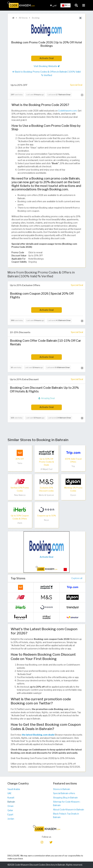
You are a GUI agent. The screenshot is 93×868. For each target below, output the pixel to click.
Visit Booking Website (47, 66)
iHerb (20, 523)
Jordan (11, 819)
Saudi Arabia (14, 789)
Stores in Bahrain (62, 789)
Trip (73, 466)
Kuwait (11, 798)
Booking (35, 18)
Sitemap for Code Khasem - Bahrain (67, 804)
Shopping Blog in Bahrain (65, 798)
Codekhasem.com (67, 111)
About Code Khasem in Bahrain (69, 810)
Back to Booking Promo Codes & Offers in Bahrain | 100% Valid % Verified (47, 73)
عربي (53, 5)
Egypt (10, 814)
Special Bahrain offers (64, 793)
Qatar (10, 810)
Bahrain (11, 802)
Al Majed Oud (46, 469)
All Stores (23, 18)
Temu (20, 463)
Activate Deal (46, 58)
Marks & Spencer (46, 495)
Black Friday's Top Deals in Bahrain (66, 815)
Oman (10, 806)
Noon (46, 520)
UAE (9, 793)
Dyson (73, 495)
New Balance (20, 495)
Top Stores (18, 578)
